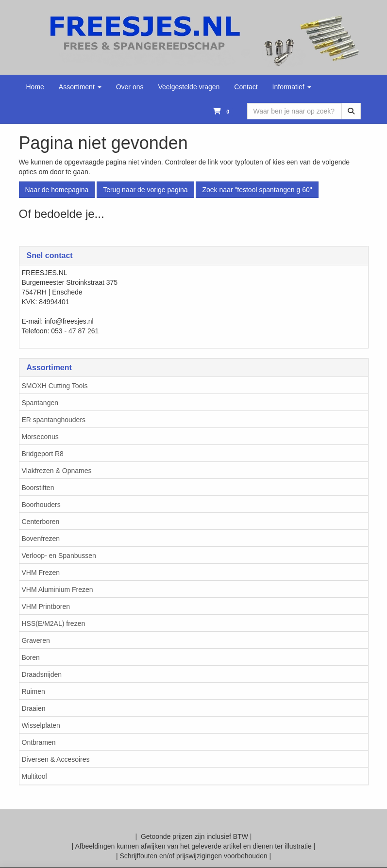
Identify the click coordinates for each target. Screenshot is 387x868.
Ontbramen (39, 742)
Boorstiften (38, 488)
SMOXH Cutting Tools (55, 386)
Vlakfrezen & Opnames (57, 471)
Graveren (36, 640)
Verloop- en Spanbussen (59, 556)
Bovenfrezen (41, 539)
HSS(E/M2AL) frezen (54, 623)
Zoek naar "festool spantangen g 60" (257, 190)
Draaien (34, 708)
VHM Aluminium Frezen (58, 590)
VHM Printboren (46, 606)
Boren (31, 657)
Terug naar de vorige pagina (145, 190)
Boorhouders (41, 505)
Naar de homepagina (57, 190)
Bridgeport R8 (43, 454)
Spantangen (40, 403)
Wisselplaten (41, 725)
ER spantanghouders (54, 420)
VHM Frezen (41, 573)
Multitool (34, 776)
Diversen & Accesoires (56, 759)
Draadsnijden (42, 674)
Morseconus (40, 437)
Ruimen (34, 691)
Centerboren (41, 522)
